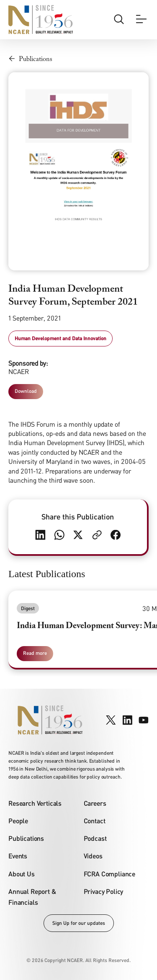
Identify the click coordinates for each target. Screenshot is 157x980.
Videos (93, 856)
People (18, 821)
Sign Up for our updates (79, 923)
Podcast (95, 838)
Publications (26, 838)
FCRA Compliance (110, 874)
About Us (22, 874)
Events (18, 856)
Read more (35, 653)
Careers (95, 803)
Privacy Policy (104, 891)
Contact (95, 821)
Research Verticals (35, 803)
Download (26, 391)
